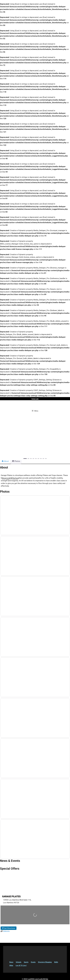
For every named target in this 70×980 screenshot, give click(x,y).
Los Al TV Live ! (21, 965)
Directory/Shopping (45, 962)
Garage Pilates (11, 896)
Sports (26, 962)
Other (11, 965)
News (11, 962)
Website (6, 931)
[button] (5, 439)
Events (33, 962)
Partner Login (35, 399)
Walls (56, 962)
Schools (19, 962)
